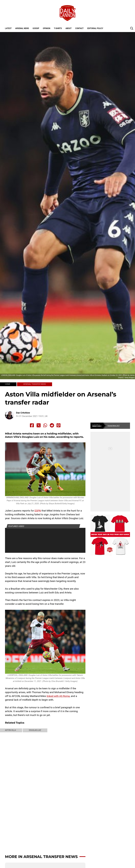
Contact (79, 28)
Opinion (47, 28)
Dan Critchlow (23, 413)
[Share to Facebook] (32, 425)
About (69, 28)
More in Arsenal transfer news (41, 857)
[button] (132, 28)
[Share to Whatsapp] (45, 425)
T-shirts (58, 28)
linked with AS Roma (58, 696)
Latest (8, 28)
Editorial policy (95, 28)
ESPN (38, 511)
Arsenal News (22, 28)
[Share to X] (39, 425)
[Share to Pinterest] (59, 425)
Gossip (36, 28)
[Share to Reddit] (52, 425)
